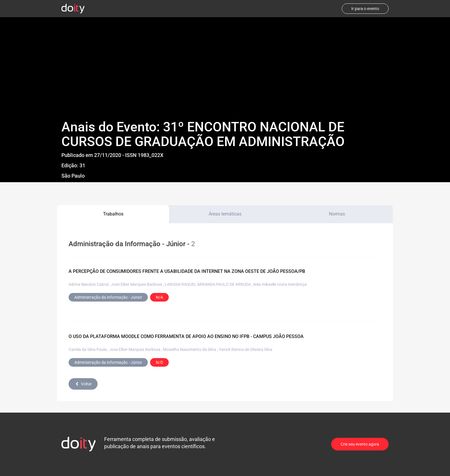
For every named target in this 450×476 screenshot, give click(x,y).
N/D (159, 362)
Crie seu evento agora (360, 444)
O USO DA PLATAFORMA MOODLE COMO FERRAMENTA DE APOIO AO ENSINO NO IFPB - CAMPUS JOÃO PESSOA (186, 336)
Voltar (83, 384)
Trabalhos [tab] (113, 214)
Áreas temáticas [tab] (225, 214)
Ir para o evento (365, 9)
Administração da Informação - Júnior (108, 297)
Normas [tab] (337, 214)
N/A (159, 297)
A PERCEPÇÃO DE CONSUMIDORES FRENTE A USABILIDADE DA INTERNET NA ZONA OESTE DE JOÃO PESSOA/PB (187, 271)
